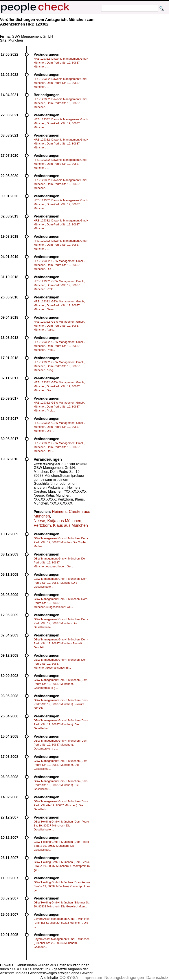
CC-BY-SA (69, 978)
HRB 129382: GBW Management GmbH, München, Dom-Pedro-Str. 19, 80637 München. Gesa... (59, 305)
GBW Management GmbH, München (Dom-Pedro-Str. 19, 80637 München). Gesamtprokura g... (61, 684)
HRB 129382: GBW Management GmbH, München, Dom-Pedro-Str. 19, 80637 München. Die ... (59, 265)
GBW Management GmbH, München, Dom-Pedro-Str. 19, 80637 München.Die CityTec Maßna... (61, 542)
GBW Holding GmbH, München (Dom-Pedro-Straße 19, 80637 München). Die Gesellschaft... (62, 846)
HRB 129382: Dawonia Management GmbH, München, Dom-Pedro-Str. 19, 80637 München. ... (62, 63)
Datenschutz (157, 978)
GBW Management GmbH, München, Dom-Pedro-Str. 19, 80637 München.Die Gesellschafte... (61, 583)
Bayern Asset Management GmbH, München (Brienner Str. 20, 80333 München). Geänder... (62, 943)
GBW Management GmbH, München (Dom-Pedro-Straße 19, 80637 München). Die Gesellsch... (61, 805)
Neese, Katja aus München (57, 521)
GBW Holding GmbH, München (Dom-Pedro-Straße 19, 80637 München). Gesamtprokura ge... (62, 866)
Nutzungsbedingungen (124, 978)
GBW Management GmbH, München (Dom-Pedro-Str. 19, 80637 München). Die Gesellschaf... (61, 724)
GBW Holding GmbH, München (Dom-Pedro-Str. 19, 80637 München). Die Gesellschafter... (62, 826)
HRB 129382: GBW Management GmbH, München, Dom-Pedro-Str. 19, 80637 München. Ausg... (59, 326)
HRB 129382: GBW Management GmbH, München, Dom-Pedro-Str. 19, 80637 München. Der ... (59, 447)
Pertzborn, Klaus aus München (61, 525)
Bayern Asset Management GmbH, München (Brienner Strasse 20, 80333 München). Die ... (62, 923)
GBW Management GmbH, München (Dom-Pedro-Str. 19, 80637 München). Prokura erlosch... (61, 704)
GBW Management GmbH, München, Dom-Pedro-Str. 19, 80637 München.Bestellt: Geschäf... (61, 643)
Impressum (92, 978)
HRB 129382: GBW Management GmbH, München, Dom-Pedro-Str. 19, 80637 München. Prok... (59, 285)
